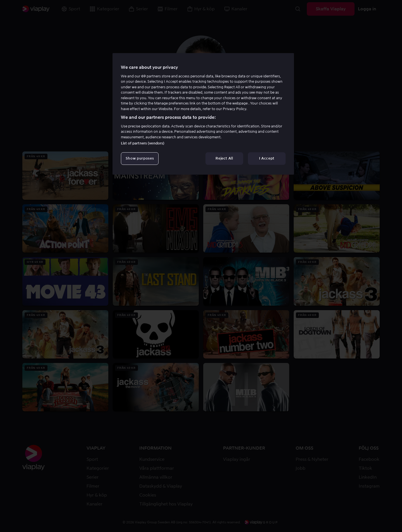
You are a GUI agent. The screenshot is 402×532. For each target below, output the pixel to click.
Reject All (224, 158)
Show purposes (140, 158)
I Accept (267, 158)
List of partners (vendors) (143, 143)
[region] (203, 114)
